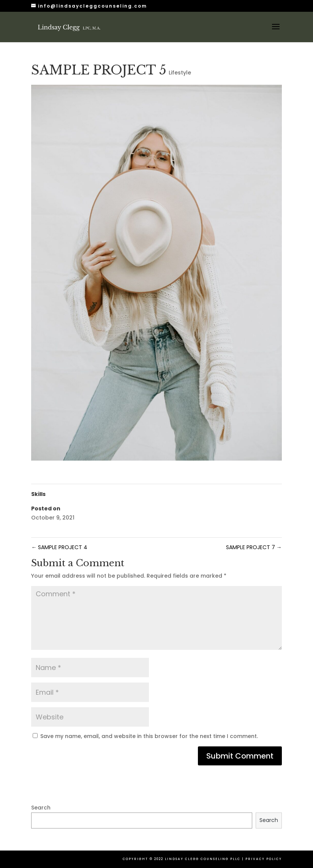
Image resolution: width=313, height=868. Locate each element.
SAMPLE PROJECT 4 (59, 547)
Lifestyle (180, 73)
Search (41, 808)
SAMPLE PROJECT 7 (254, 547)
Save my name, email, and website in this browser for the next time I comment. (149, 736)
